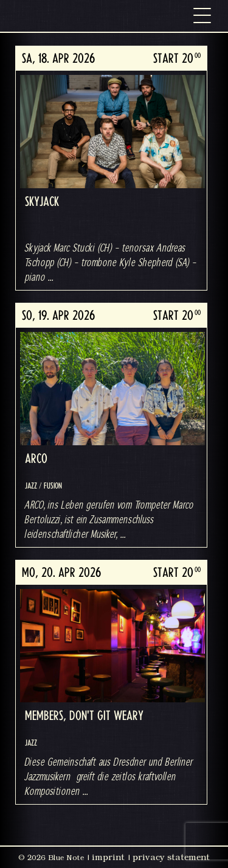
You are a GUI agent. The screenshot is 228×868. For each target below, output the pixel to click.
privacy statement (171, 857)
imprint (108, 857)
